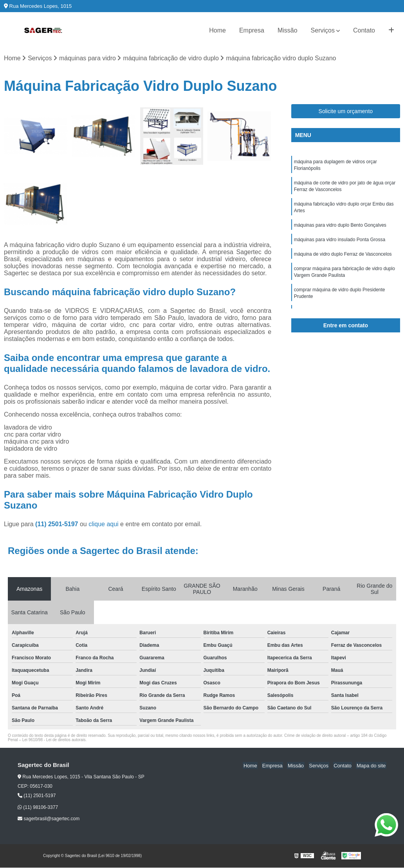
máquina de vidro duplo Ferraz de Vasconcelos (343, 258)
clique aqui (104, 524)
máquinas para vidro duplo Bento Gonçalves (340, 228)
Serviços (323, 30)
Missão (288, 30)
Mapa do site (372, 766)
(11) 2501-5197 (58, 524)
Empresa (252, 30)
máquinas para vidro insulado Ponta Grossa (340, 243)
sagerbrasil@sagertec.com (49, 819)
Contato (364, 30)
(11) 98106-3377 (38, 808)
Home (217, 30)
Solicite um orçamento (346, 112)
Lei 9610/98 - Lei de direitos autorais (54, 740)
